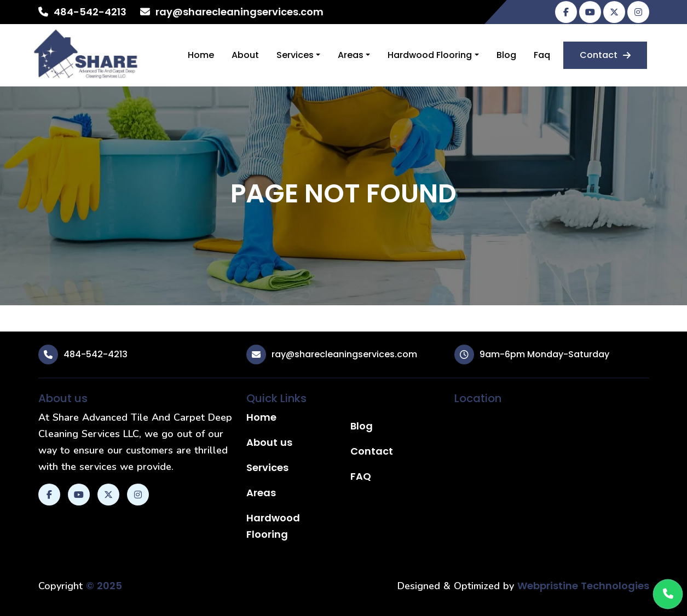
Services (295, 55)
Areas (351, 55)
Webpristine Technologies (583, 586)
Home (201, 55)
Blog (506, 55)
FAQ (361, 476)
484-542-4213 (90, 12)
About (245, 55)
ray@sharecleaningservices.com (239, 12)
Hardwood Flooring (430, 55)
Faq (542, 55)
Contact (605, 55)
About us (269, 442)
